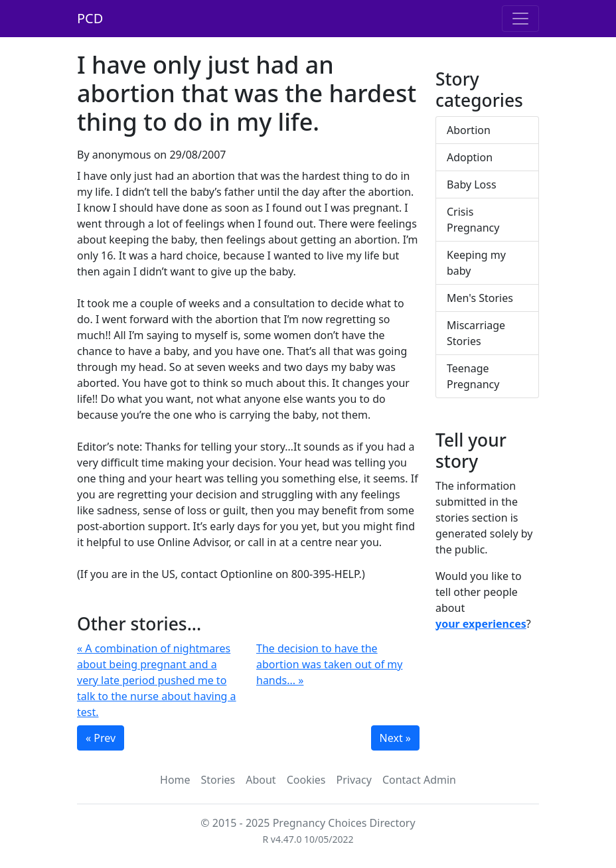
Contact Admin (419, 780)
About (261, 780)
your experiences (481, 624)
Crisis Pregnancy (473, 220)
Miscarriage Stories (476, 333)
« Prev (101, 738)
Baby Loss (472, 184)
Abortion (469, 130)
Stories (218, 780)
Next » (395, 738)
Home (175, 780)
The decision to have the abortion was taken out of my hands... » (329, 664)
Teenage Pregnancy (473, 376)
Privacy (354, 780)
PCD (90, 18)
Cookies (306, 780)
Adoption (470, 157)
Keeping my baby (476, 263)
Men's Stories (480, 298)
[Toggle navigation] (520, 19)
